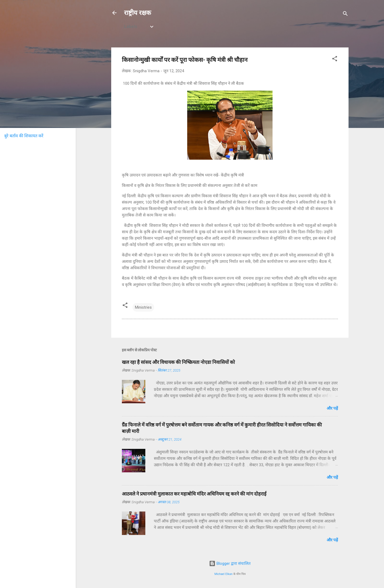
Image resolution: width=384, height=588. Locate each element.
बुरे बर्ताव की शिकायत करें (24, 136)
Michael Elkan (223, 574)
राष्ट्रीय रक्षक (137, 13)
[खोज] (345, 15)
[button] (335, 60)
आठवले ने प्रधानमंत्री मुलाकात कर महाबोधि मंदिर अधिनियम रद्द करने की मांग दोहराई (194, 494)
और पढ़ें (332, 408)
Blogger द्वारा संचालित (230, 563)
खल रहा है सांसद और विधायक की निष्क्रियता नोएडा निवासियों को (178, 362)
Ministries (143, 307)
